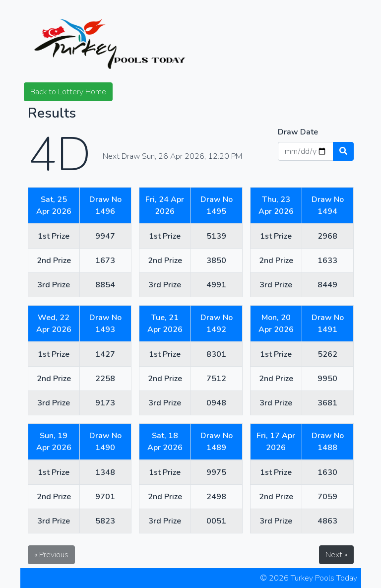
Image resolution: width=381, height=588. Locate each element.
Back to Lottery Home (68, 92)
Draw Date (298, 132)
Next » (336, 555)
